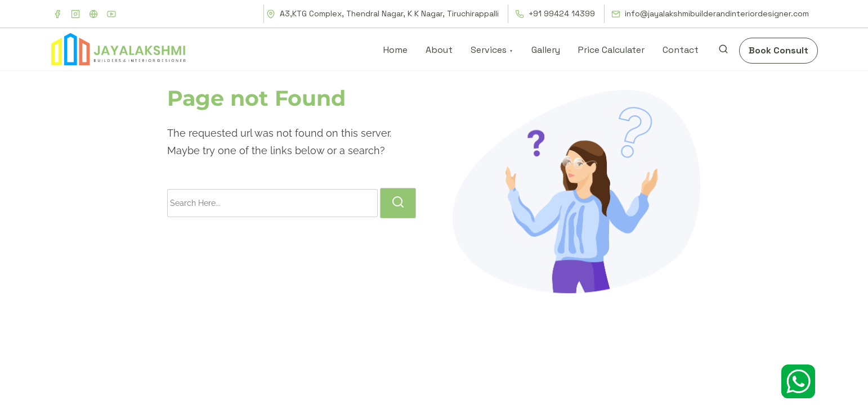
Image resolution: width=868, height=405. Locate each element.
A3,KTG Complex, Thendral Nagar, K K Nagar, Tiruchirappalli (382, 13)
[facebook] (57, 14)
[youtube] (111, 14)
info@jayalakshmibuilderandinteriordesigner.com (710, 13)
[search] (723, 51)
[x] (93, 14)
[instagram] (75, 14)
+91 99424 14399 (555, 13)
